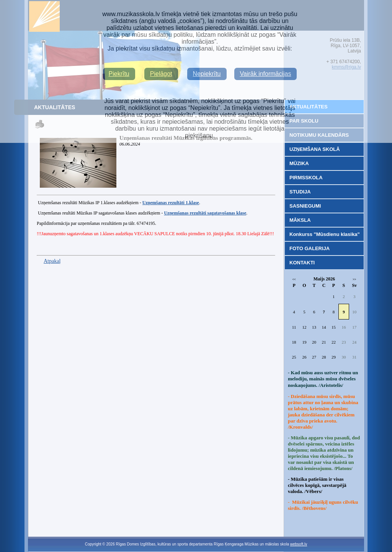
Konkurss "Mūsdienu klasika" (325, 234)
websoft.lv (299, 544)
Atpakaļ (52, 261)
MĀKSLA (300, 220)
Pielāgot (161, 74)
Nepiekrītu (207, 74)
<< (294, 279)
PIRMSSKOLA (306, 178)
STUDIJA (300, 192)
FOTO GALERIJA (310, 248)
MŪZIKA (299, 163)
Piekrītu (119, 74)
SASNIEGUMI (305, 206)
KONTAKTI (302, 263)
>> (354, 279)
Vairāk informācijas (266, 74)
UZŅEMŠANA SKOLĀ (315, 149)
